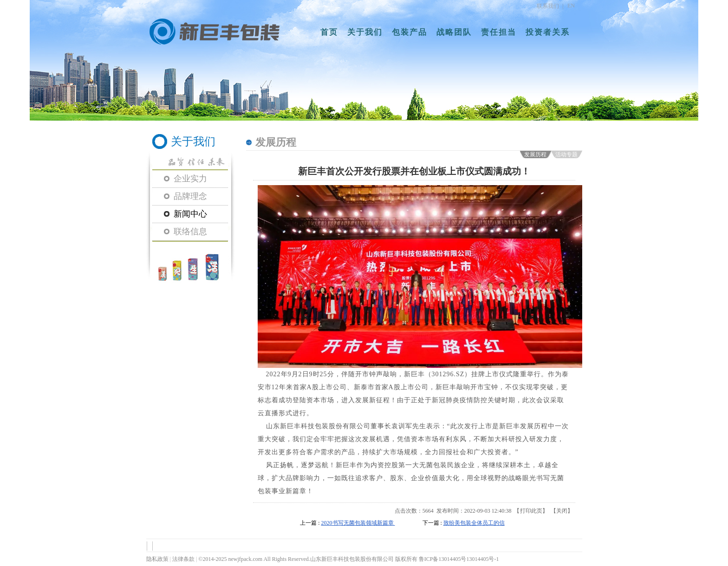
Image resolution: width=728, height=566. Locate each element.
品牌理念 (190, 196)
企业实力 (190, 179)
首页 (329, 32)
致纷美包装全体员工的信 (474, 523)
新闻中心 (190, 214)
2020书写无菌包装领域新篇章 (358, 523)
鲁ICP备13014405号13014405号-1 (459, 559)
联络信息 (190, 232)
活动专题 (566, 154)
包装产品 (409, 32)
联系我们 (548, 6)
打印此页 (531, 511)
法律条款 (183, 559)
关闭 (562, 511)
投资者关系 (548, 32)
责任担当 (499, 32)
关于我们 (365, 32)
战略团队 (454, 32)
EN (571, 6)
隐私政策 (157, 559)
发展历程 (535, 154)
